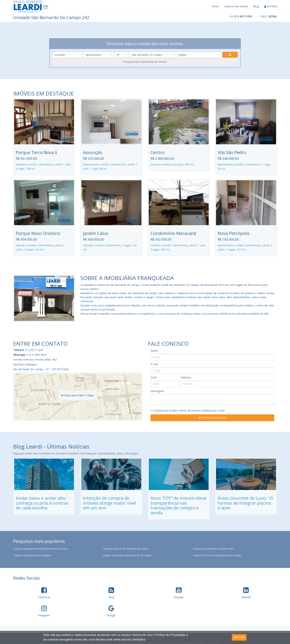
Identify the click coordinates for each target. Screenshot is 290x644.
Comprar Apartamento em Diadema (32, 555)
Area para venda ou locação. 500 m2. (172, 164)
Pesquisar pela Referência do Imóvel (145, 62)
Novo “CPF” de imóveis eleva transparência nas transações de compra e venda (178, 505)
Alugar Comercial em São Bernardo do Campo (127, 555)
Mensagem (157, 391)
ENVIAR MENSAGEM (212, 418)
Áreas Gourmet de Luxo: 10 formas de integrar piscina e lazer (245, 503)
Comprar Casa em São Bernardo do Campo (126, 549)
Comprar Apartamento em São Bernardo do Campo (40, 549)
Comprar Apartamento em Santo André (213, 549)
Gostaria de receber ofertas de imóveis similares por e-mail (188, 410)
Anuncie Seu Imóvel (236, 6)
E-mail (154, 364)
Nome (154, 351)
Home (215, 6)
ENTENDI (239, 637)
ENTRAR (271, 6)
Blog (256, 6)
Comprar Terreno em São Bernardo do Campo (217, 555)
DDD (154, 377)
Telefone (186, 377)
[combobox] (68, 55)
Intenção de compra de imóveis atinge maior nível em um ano (110, 503)
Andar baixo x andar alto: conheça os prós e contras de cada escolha (42, 503)
